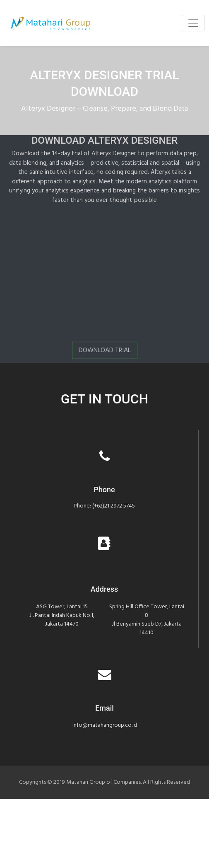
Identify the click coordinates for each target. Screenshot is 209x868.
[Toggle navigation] (193, 23)
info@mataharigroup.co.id (105, 725)
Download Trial (105, 352)
